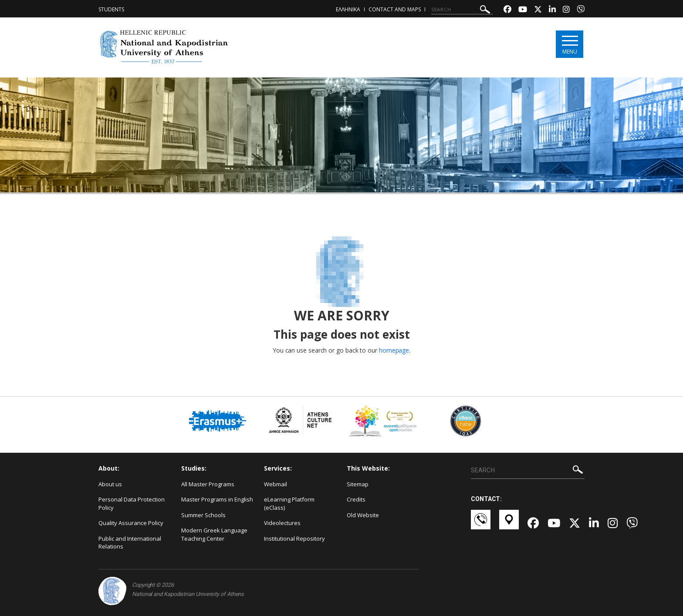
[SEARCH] (462, 10)
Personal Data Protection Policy (132, 503)
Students (111, 9)
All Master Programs (208, 484)
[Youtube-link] (523, 10)
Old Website (363, 515)
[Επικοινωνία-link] (481, 524)
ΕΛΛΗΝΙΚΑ (348, 9)
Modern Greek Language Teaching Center (214, 534)
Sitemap (358, 484)
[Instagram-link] (566, 10)
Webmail (276, 484)
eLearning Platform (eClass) (289, 503)
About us (110, 484)
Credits (356, 499)
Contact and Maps (395, 9)
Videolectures (282, 523)
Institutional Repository (294, 539)
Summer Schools (203, 515)
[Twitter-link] (538, 10)
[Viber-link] (581, 10)
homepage (394, 350)
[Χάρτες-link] (509, 524)
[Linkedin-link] (552, 10)
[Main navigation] (570, 44)
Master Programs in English (217, 499)
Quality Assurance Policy (131, 523)
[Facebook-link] (507, 10)
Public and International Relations (130, 543)
